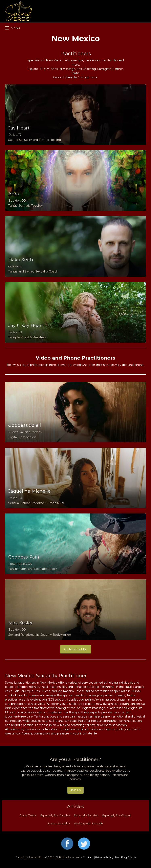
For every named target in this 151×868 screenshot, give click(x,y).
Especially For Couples (55, 815)
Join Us (75, 790)
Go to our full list (76, 649)
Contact (88, 857)
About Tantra (28, 815)
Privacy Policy (104, 857)
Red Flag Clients (126, 857)
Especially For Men (86, 815)
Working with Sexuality (89, 823)
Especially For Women (117, 815)
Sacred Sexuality (59, 823)
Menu (12, 28)
